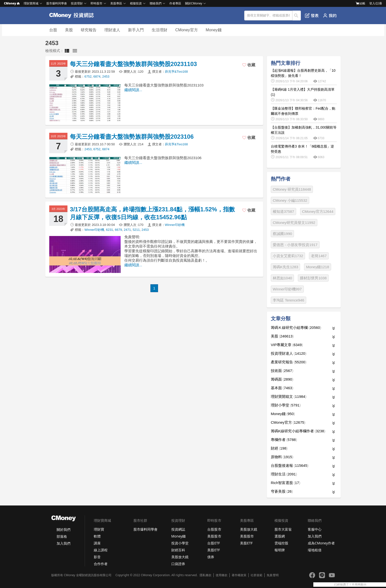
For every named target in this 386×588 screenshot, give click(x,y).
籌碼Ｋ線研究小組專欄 (296, 328)
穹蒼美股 (282, 491)
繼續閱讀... (133, 90)
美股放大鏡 (180, 557)
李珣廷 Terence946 (289, 300)
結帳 (360, 3)
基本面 (282, 388)
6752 (88, 76)
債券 (211, 557)
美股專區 (116, 3)
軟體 (97, 536)
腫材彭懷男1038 (313, 278)
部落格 (62, 536)
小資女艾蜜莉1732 (288, 256)
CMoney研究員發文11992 (294, 223)
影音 (97, 557)
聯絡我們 (156, 3)
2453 (106, 76)
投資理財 (77, 3)
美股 (69, 30)
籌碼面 (282, 379)
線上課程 (101, 550)
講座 (97, 543)
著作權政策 (239, 575)
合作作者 (101, 564)
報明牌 (280, 550)
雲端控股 (281, 543)
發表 (312, 16)
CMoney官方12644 (318, 211)
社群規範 (257, 575)
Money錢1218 (317, 267)
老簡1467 (319, 256)
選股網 (280, 536)
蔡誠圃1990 (282, 234)
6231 (109, 230)
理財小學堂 (286, 405)
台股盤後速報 (290, 465)
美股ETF (214, 550)
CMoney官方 (187, 30)
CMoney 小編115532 (290, 200)
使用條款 (222, 575)
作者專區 (175, 3)
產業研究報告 (289, 362)
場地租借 (315, 550)
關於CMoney (194, 3)
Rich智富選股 (286, 483)
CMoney (12, 3)
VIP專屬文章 (287, 345)
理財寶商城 (31, 3)
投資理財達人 (289, 353)
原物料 (282, 457)
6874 (97, 76)
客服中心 (315, 529)
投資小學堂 (180, 543)
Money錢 (214, 30)
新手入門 (136, 30)
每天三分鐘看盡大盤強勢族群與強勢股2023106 (132, 137)
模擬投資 (136, 3)
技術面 (282, 371)
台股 (53, 30)
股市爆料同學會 (57, 3)
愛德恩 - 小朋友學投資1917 (295, 245)
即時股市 (96, 3)
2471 (127, 230)
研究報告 (89, 30)
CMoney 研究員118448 (292, 189)
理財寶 (99, 529)
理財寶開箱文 (289, 396)
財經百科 (178, 550)
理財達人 (112, 30)
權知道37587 (283, 211)
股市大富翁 (283, 529)
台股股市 (214, 529)
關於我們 (64, 529)
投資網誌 (178, 529)
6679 (119, 230)
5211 (136, 230)
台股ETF (214, 543)
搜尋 (297, 16)
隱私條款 (206, 575)
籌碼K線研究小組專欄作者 (298, 431)
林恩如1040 (282, 278)
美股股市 (214, 536)
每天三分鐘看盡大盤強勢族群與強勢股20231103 (133, 64)
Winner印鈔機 (175, 225)
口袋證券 (178, 564)
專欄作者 (284, 440)
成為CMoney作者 (321, 543)
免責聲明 (273, 575)
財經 (279, 448)
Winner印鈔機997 (287, 289)
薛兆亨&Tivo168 (176, 72)
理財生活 (284, 474)
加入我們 (64, 543)
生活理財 (160, 30)
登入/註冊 (376, 3)
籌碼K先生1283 (285, 267)
